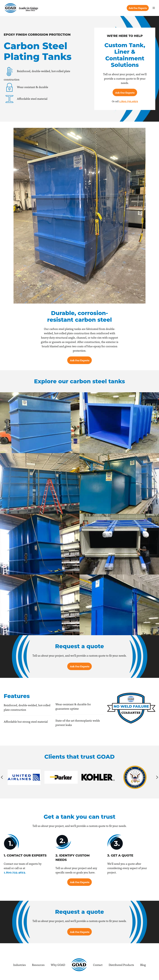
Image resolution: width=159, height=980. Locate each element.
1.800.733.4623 (129, 101)
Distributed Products (121, 965)
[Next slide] (157, 777)
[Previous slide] (2, 777)
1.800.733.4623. (15, 872)
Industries (19, 965)
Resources (38, 965)
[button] (154, 8)
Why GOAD (58, 965)
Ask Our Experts (138, 8)
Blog (143, 965)
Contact (98, 965)
